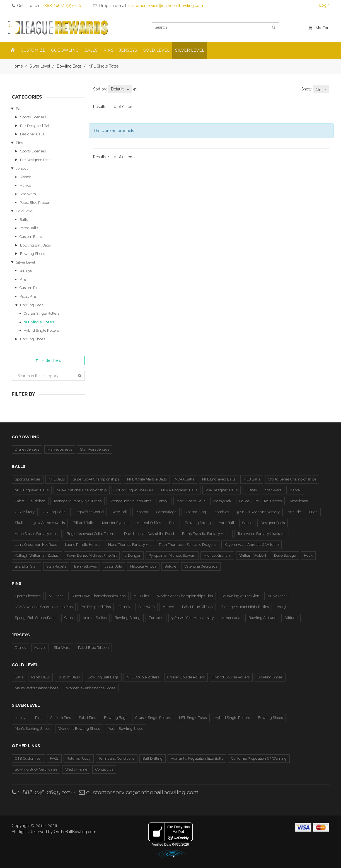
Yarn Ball (227, 523)
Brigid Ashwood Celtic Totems (91, 534)
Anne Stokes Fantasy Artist (37, 534)
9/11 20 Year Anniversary (193, 618)
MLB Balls (252, 479)
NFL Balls (57, 479)
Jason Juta (113, 566)
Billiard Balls (83, 523)
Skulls (20, 523)
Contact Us (104, 769)
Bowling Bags (69, 66)
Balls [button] (91, 50)
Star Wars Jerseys (95, 449)
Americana (299, 501)
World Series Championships (292, 479)
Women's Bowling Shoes (79, 729)
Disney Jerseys (27, 449)
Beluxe (170, 566)
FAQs (54, 758)
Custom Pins (30, 288)
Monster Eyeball (115, 523)
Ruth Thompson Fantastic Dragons (188, 545)
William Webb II (253, 555)
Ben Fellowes (85, 566)
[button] (13, 50)
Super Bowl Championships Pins (98, 596)
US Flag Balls (54, 512)
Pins (19, 143)
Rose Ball (120, 512)
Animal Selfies (149, 523)
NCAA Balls (184, 479)
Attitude (294, 512)
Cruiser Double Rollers (186, 677)
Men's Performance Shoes (36, 688)
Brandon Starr (26, 566)
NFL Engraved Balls (219, 479)
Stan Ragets (56, 566)
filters (48, 360)
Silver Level (40, 66)
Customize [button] (33, 50)
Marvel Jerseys (60, 449)
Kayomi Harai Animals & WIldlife (251, 545)
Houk (308, 555)
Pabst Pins (28, 296)
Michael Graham (217, 555)
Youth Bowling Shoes (126, 729)
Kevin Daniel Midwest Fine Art (92, 555)
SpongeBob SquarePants (130, 501)
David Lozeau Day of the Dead (149, 534)
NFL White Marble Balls (147, 479)
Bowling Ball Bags (35, 245)
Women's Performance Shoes (91, 688)
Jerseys (22, 168)
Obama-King (195, 512)
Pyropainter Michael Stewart (172, 555)
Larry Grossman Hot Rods (36, 545)
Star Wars (28, 194)
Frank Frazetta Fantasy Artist (206, 534)
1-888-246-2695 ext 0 (43, 792)
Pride (313, 512)
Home (17, 66)
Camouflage (166, 512)
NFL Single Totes (39, 322)
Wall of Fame (76, 769)
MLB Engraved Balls (32, 490)
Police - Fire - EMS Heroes (260, 501)
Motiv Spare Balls (191, 501)
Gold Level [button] (156, 50)
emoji (164, 501)
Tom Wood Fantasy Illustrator (262, 534)
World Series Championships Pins (185, 596)
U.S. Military (25, 512)
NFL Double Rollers (143, 677)
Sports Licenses (33, 117)
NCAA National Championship (82, 490)
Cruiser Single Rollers (42, 313)
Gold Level (25, 211)
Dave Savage (285, 555)
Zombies (222, 512)
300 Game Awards (49, 523)
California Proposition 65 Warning (259, 758)
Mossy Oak (222, 501)
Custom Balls (31, 237)
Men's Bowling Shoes (32, 729)
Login (324, 5)
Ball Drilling (153, 758)
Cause (247, 523)
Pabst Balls (29, 228)
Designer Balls (32, 134)
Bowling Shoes (32, 254)
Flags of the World (89, 512)
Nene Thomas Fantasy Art (130, 545)
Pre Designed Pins (35, 160)
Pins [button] (108, 50)
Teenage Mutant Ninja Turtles (78, 501)
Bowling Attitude (262, 618)
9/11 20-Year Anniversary (258, 512)
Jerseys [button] (128, 50)
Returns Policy (79, 758)
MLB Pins (141, 596)
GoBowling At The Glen (134, 490)
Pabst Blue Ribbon (35, 203)
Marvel (25, 186)
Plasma (142, 512)
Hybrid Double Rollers (231, 677)
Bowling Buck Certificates (36, 769)
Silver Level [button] (190, 50)
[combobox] (120, 89)
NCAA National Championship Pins (44, 607)
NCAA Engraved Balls (179, 490)
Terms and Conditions (117, 758)
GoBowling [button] (65, 50)
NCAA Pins (276, 596)
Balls (20, 109)
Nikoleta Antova (143, 566)
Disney (25, 177)
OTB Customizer (28, 758)
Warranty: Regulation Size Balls (197, 758)
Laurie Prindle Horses (83, 545)
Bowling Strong (198, 523)
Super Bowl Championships (96, 479)
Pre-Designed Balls (36, 126)
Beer (173, 523)
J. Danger (133, 555)
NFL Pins (56, 596)
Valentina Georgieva (201, 566)
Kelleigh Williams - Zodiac (37, 555)
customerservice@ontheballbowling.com (139, 792)
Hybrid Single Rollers (41, 330)
